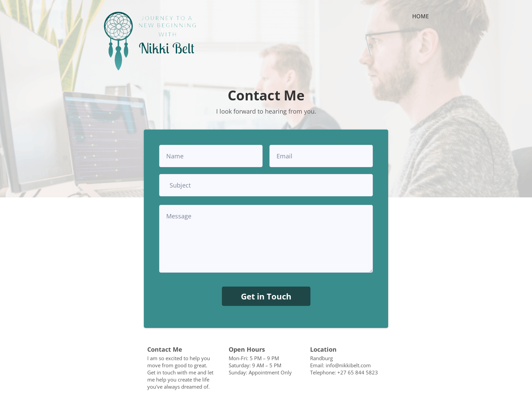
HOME (421, 17)
